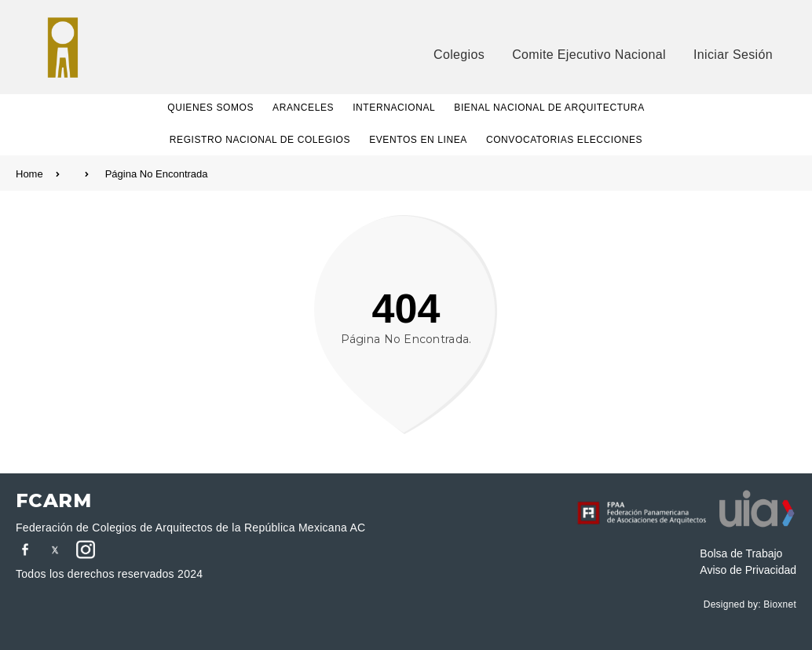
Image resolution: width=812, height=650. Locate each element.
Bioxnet (780, 604)
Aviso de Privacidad (748, 570)
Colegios (459, 55)
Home (52, 174)
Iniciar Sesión (733, 55)
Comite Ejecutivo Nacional (589, 55)
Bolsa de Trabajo (741, 553)
